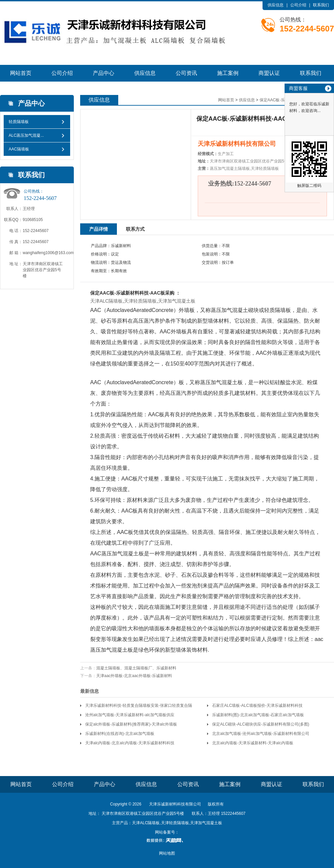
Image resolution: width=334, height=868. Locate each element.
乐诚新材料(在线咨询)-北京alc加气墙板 (120, 734)
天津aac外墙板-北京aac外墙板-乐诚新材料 (134, 676)
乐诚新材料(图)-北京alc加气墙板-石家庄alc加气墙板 (258, 715)
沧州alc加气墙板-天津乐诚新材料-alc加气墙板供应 (130, 715)
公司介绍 (298, 5)
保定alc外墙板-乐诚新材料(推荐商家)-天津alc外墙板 (131, 724)
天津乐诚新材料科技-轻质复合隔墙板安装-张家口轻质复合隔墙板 (139, 707)
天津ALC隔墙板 (106, 301)
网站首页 (21, 73)
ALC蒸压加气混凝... (26, 135)
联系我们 (321, 5)
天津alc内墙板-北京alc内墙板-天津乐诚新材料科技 (130, 743)
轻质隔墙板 (19, 122)
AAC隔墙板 (19, 149)
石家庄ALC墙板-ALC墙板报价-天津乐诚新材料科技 (257, 706)
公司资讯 (186, 73)
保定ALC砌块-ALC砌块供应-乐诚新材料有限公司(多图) (261, 724)
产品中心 (104, 73)
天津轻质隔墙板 (140, 301)
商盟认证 (269, 73)
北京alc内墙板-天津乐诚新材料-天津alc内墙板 (253, 743)
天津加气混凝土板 (177, 301)
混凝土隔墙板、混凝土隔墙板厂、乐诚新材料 (136, 668)
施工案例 (228, 73)
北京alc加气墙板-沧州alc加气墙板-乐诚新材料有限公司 (261, 734)
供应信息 (276, 5)
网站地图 (167, 853)
